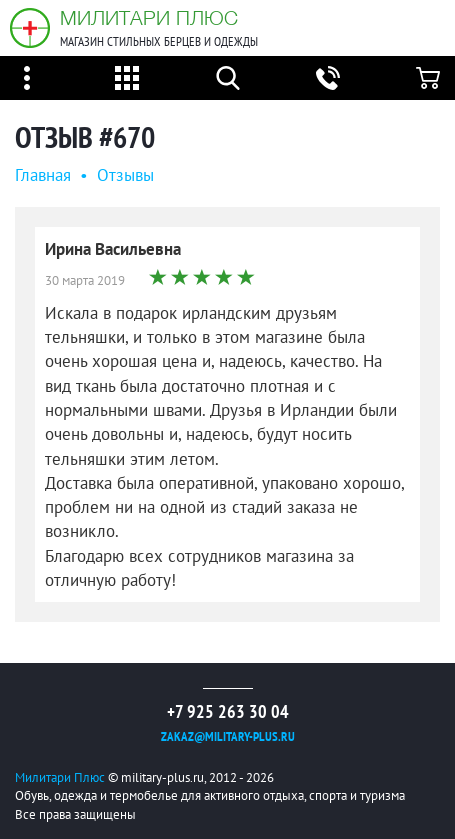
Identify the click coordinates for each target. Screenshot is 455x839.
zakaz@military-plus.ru (228, 736)
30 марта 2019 (85, 280)
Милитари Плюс (149, 17)
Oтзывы (125, 175)
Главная (43, 175)
